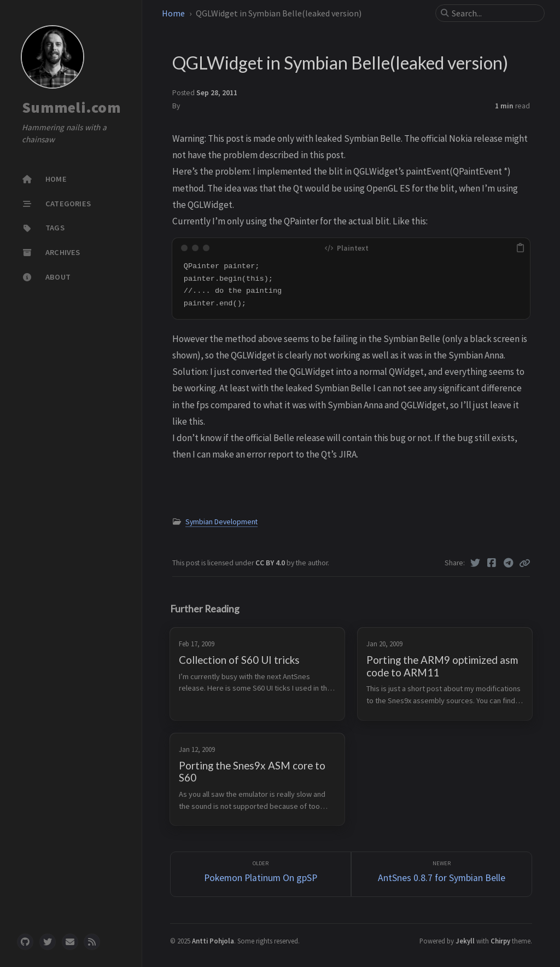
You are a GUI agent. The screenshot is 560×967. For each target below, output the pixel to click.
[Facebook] (492, 563)
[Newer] (442, 874)
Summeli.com (71, 107)
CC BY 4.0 (271, 563)
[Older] (261, 874)
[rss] (92, 942)
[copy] (520, 248)
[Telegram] (509, 563)
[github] (25, 942)
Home (173, 13)
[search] (494, 13)
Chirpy (500, 941)
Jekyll (465, 941)
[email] (70, 942)
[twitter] (48, 942)
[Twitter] (476, 563)
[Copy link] (524, 563)
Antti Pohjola (213, 941)
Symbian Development (221, 522)
